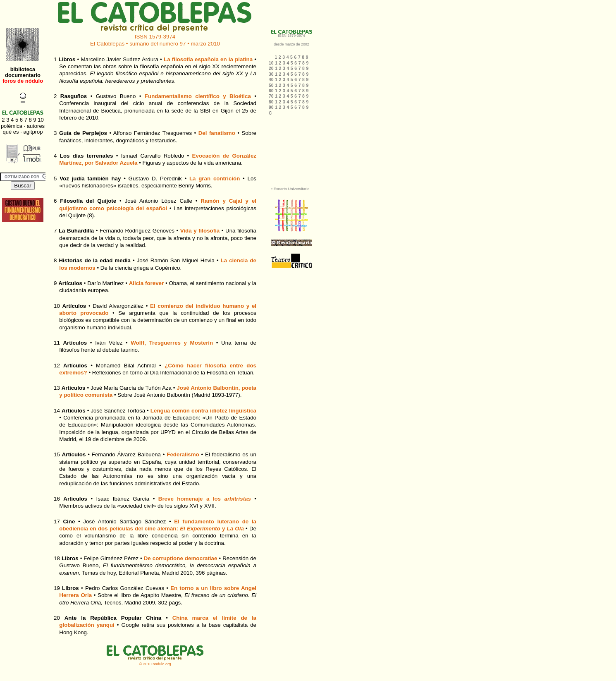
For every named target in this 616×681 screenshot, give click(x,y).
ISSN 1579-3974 (155, 37)
